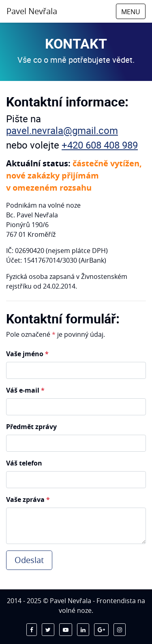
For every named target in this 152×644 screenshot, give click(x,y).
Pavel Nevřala (32, 11)
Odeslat (29, 560)
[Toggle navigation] (131, 11)
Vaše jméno (27, 354)
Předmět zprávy (31, 427)
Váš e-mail (25, 390)
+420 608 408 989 (100, 145)
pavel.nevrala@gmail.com (62, 130)
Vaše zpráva (28, 499)
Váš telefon (24, 463)
